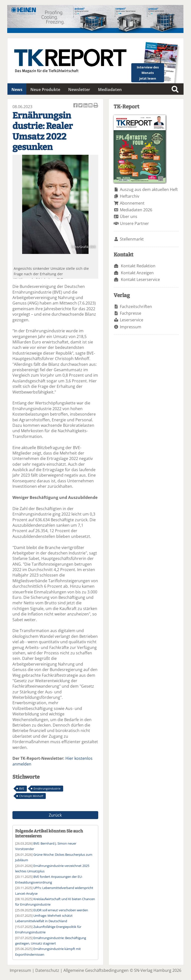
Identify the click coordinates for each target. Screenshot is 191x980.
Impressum (131, 327)
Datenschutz (47, 970)
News (17, 90)
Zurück (55, 815)
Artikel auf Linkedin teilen (86, 106)
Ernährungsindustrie (47, 788)
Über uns (129, 216)
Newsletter (79, 90)
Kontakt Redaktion (138, 266)
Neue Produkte (45, 90)
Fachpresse (131, 313)
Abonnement (132, 203)
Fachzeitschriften (136, 306)
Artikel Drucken (96, 106)
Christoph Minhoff (31, 796)
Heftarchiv (130, 196)
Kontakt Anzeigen (137, 273)
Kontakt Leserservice (140, 279)
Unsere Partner (134, 223)
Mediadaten (110, 90)
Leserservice (132, 320)
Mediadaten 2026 (136, 210)
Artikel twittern (81, 106)
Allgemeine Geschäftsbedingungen (96, 970)
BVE (22, 788)
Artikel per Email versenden (91, 106)
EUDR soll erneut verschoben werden (61, 910)
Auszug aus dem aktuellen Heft (149, 189)
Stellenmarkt (132, 239)
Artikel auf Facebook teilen (76, 106)
